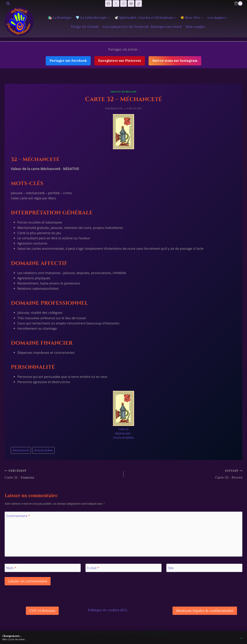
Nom (11, 568)
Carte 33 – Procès (185, 474)
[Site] (204, 568)
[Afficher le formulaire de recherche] (8, 3)
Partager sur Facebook (68, 61)
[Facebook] (108, 3)
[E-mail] (123, 568)
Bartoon (117, 108)
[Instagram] (123, 3)
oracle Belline (44, 450)
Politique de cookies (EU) (107, 610)
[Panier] (238, 3)
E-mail (93, 568)
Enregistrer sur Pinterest (120, 61)
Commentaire (18, 516)
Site (171, 568)
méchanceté (21, 450)
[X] (116, 3)
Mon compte (195, 27)
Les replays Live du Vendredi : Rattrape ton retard (142, 27)
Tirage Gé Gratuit (85, 27)
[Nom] (43, 568)
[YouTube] (131, 3)
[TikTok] (139, 3)
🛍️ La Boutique (60, 18)
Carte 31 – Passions (62, 474)
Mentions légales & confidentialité (205, 611)
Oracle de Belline (123, 92)
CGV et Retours (42, 611)
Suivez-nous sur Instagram (175, 61)
